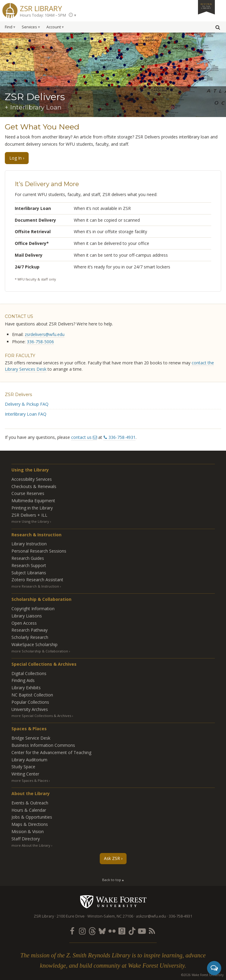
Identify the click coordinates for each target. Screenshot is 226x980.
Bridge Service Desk (31, 738)
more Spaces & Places (30, 780)
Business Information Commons (43, 745)
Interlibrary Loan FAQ (26, 414)
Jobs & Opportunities (32, 817)
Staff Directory (26, 839)
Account (54, 27)
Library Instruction (29, 544)
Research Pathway (30, 630)
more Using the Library (30, 521)
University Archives (30, 709)
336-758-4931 (122, 437)
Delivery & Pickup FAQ (27, 404)
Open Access (24, 623)
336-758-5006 (40, 342)
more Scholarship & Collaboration (40, 651)
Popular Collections (30, 702)
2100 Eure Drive (71, 916)
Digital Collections (29, 673)
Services (29, 27)
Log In (16, 158)
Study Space (23, 767)
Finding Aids (23, 680)
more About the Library (31, 845)
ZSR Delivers (18, 395)
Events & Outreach (30, 803)
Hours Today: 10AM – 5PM (43, 15)
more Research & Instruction (35, 586)
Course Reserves (28, 493)
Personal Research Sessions (39, 551)
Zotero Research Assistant (37, 580)
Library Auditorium (29, 760)
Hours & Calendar (29, 810)
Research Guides (28, 558)
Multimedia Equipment (33, 501)
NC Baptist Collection (32, 695)
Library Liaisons (27, 616)
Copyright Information (33, 609)
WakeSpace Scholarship (35, 644)
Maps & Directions (30, 824)
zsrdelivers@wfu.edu (45, 334)
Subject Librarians (29, 573)
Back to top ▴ (113, 880)
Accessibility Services (32, 479)
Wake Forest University (113, 902)
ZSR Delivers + (29, 515)
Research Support (29, 565)
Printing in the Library (32, 508)
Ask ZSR (112, 858)
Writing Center (25, 774)
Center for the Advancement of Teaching (51, 752)
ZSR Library (41, 8)
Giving (206, 6)
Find (9, 27)
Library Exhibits (26, 688)
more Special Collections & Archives (41, 716)
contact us (81, 437)
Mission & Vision (28, 831)
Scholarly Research (30, 637)
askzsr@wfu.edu (151, 916)
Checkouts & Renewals (34, 486)
